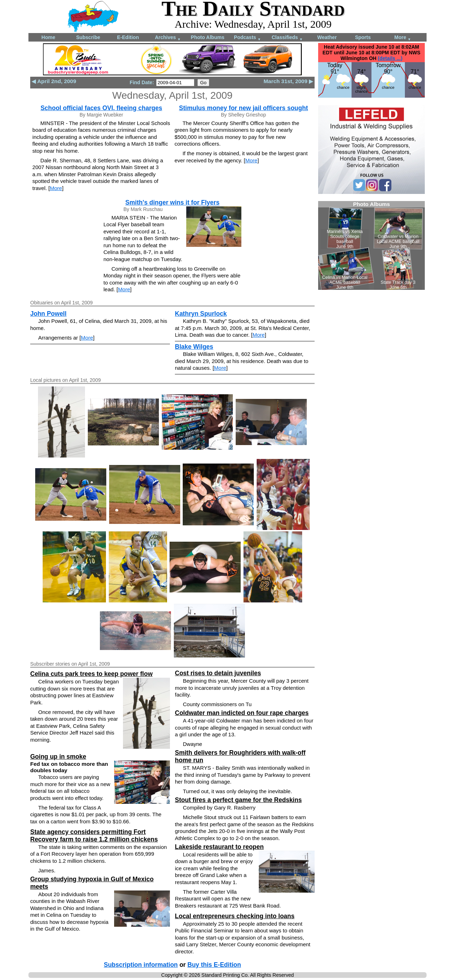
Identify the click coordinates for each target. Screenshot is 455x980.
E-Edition (128, 37)
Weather (327, 37)
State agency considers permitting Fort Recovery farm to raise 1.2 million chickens (94, 836)
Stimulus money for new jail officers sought (244, 108)
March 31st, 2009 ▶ (288, 81)
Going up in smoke (58, 757)
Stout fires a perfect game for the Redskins (238, 800)
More (403, 38)
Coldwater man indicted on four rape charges (242, 713)
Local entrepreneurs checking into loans (235, 916)
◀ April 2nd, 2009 (54, 81)
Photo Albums (208, 37)
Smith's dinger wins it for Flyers (173, 202)
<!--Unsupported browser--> (371, 245)
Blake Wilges (194, 347)
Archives (168, 38)
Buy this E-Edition (214, 965)
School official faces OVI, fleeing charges (101, 108)
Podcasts (247, 38)
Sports (363, 37)
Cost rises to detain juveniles (218, 673)
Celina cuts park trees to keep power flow (91, 674)
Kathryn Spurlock (201, 314)
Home (49, 37)
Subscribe (88, 37)
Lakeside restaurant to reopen (219, 847)
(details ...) (390, 58)
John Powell (48, 314)
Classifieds (287, 38)
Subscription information (141, 965)
